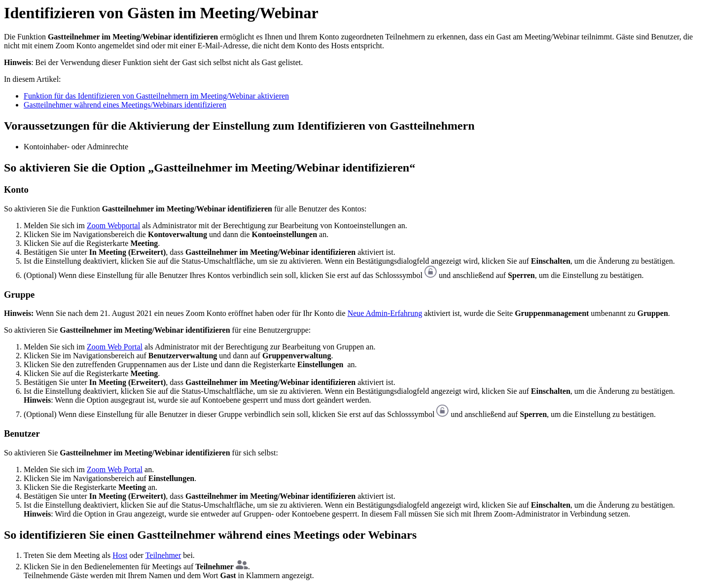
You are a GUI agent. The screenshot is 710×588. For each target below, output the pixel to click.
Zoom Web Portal (115, 347)
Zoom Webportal (113, 225)
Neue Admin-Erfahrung (385, 313)
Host (120, 555)
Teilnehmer (163, 555)
